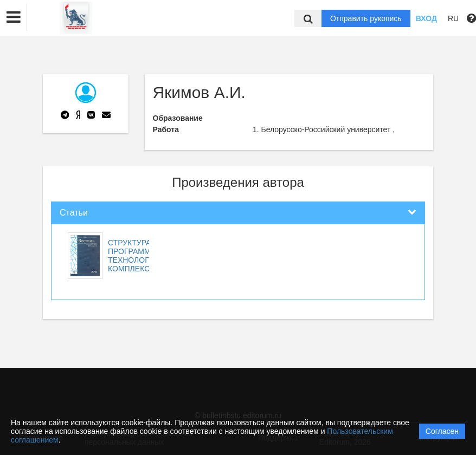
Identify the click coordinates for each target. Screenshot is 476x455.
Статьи (74, 213)
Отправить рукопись (366, 18)
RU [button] (453, 18)
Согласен (442, 431)
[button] (14, 17)
